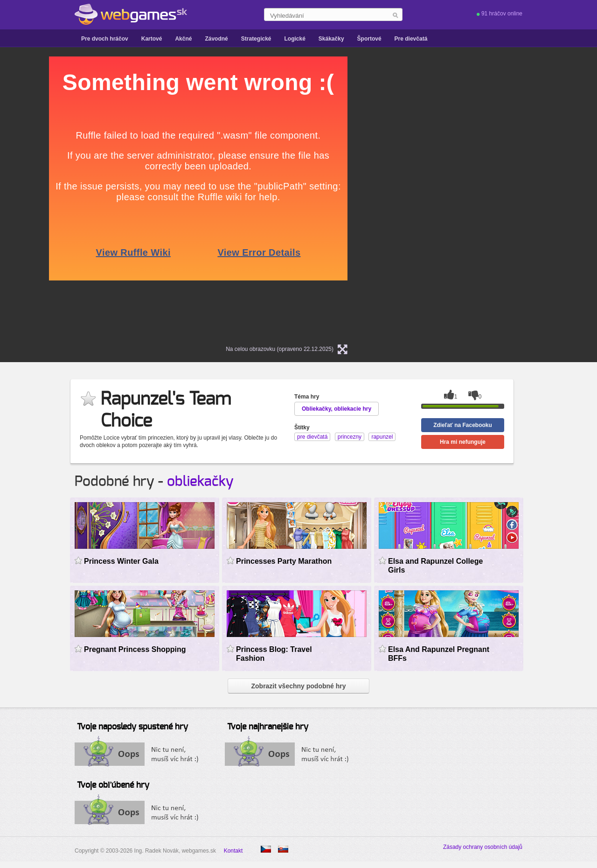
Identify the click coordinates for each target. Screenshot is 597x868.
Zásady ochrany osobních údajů (483, 847)
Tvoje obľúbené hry (113, 785)
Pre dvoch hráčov (105, 39)
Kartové (152, 39)
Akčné (183, 39)
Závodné (216, 39)
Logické (295, 39)
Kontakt (233, 851)
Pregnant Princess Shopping (135, 649)
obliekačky (200, 482)
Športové (369, 39)
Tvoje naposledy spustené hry (132, 727)
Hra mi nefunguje (463, 442)
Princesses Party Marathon (284, 561)
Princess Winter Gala (121, 561)
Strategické (256, 39)
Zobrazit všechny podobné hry (298, 686)
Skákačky (331, 39)
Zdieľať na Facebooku (463, 425)
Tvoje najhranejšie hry (268, 727)
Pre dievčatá (411, 39)
